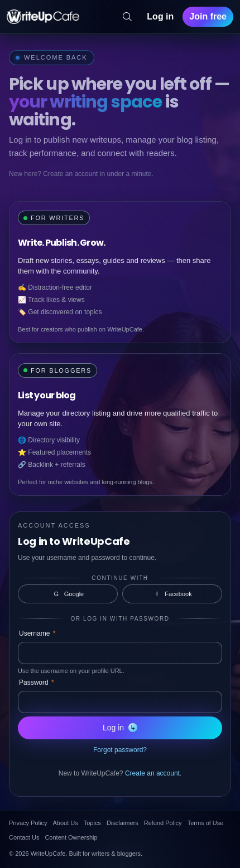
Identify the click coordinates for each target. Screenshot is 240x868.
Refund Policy (163, 823)
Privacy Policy (28, 823)
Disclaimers (123, 823)
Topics (92, 823)
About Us (65, 823)
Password (37, 682)
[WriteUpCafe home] (43, 17)
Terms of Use (206, 823)
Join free (208, 16)
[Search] (127, 17)
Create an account (152, 773)
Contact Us (24, 837)
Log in (160, 16)
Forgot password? (120, 750)
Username (37, 633)
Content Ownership (71, 837)
